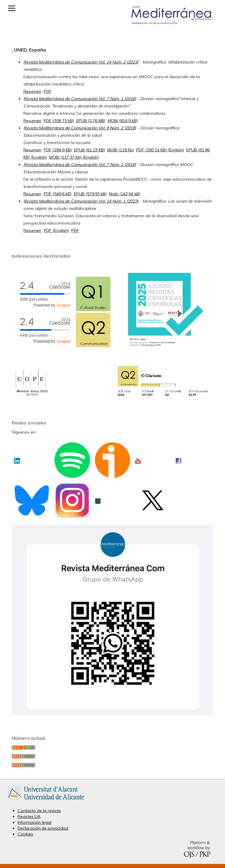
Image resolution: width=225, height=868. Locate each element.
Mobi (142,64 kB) (125, 194)
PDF (48, 91)
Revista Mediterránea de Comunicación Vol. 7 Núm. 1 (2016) (80, 99)
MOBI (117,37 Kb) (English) (74, 157)
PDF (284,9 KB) (58, 150)
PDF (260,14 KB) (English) (160, 150)
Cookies (25, 834)
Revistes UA (29, 816)
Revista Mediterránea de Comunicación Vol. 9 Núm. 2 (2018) (80, 128)
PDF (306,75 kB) (59, 121)
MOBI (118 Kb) (121, 150)
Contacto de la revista (39, 811)
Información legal (34, 822)
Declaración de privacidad (43, 828)
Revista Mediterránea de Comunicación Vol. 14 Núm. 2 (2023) (81, 62)
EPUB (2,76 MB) (91, 121)
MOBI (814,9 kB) (123, 121)
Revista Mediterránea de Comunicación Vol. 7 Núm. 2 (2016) (80, 165)
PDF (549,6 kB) (58, 194)
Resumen (32, 91)
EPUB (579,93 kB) (90, 194)
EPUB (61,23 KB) (90, 150)
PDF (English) (56, 230)
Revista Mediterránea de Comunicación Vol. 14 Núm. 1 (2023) (81, 201)
